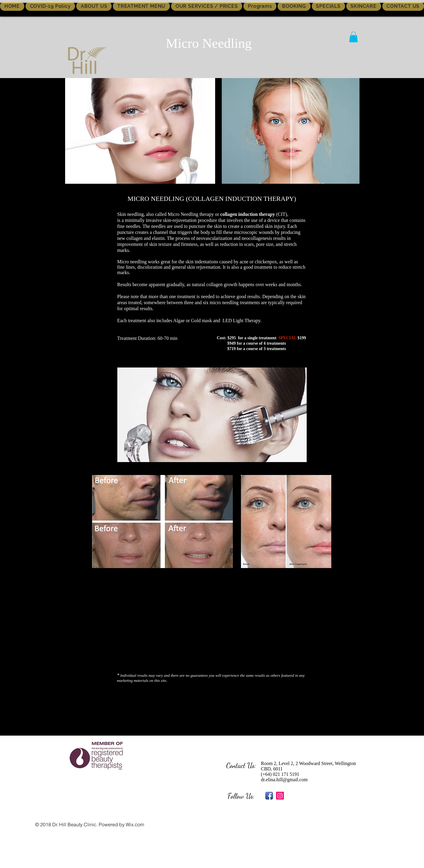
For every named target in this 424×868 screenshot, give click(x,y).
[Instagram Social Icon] (280, 796)
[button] (353, 37)
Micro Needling (209, 43)
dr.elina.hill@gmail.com (284, 780)
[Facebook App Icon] (269, 796)
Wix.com (135, 824)
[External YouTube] (211, 622)
